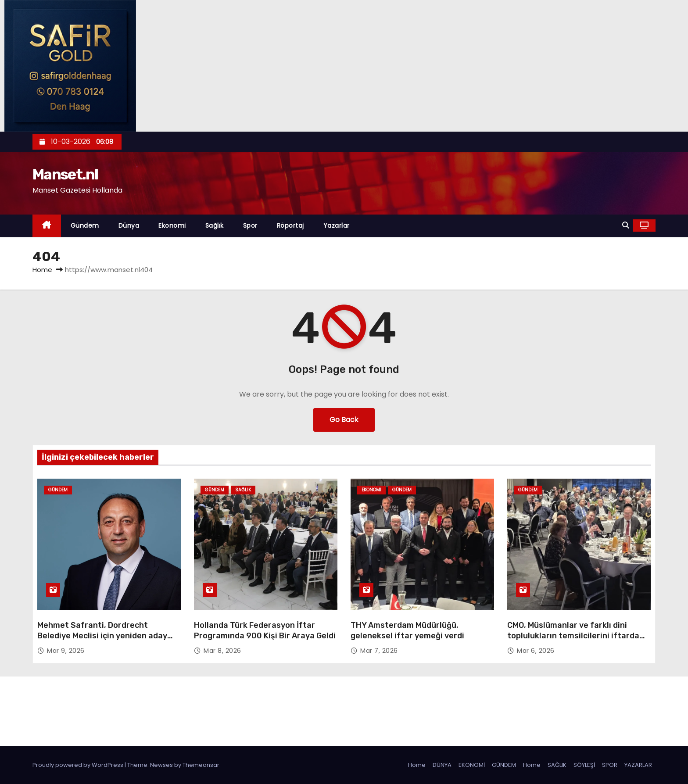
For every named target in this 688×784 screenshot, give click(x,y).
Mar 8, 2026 (222, 651)
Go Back (344, 420)
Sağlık (215, 226)
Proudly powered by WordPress (79, 765)
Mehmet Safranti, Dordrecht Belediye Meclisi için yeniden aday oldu (102, 636)
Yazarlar (337, 226)
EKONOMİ (472, 765)
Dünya (129, 226)
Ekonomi (172, 226)
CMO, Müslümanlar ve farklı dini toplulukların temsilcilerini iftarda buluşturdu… (573, 636)
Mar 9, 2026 (66, 651)
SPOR (610, 765)
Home (42, 270)
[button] (626, 225)
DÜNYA (442, 765)
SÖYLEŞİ (584, 765)
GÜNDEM (504, 765)
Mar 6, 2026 (536, 651)
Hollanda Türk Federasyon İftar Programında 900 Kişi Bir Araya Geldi (265, 630)
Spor (250, 226)
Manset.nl (65, 174)
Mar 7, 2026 (379, 651)
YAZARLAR (638, 765)
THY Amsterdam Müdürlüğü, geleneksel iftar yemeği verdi (407, 630)
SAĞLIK (557, 765)
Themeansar (201, 765)
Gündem (85, 226)
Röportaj (290, 226)
